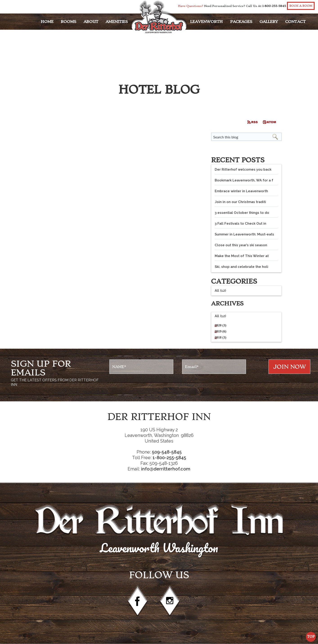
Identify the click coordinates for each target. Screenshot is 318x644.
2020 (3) (220, 325)
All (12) (220, 316)
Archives (227, 303)
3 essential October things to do (242, 213)
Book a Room (301, 6)
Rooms (69, 22)
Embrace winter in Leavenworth (241, 191)
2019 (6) (220, 331)
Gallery (269, 22)
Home (47, 22)
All (220, 291)
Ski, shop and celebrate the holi (241, 267)
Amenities (117, 22)
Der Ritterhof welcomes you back (243, 169)
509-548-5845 (167, 452)
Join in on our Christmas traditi (240, 202)
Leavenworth (206, 22)
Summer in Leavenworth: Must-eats (244, 234)
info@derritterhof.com (166, 469)
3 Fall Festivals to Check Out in (240, 224)
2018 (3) (220, 337)
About (91, 22)
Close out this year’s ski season (241, 245)
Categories (234, 281)
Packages (241, 22)
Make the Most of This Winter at (242, 256)
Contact (295, 22)
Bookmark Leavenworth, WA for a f (244, 180)
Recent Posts (238, 160)
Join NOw (289, 367)
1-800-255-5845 (274, 6)
